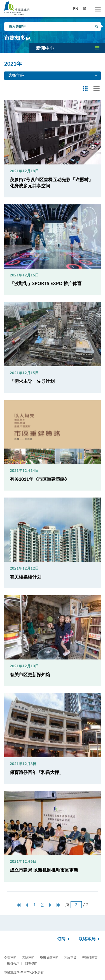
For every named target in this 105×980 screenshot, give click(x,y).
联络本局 (90, 939)
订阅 (64, 939)
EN (76, 9)
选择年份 (53, 76)
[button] (67, 48)
